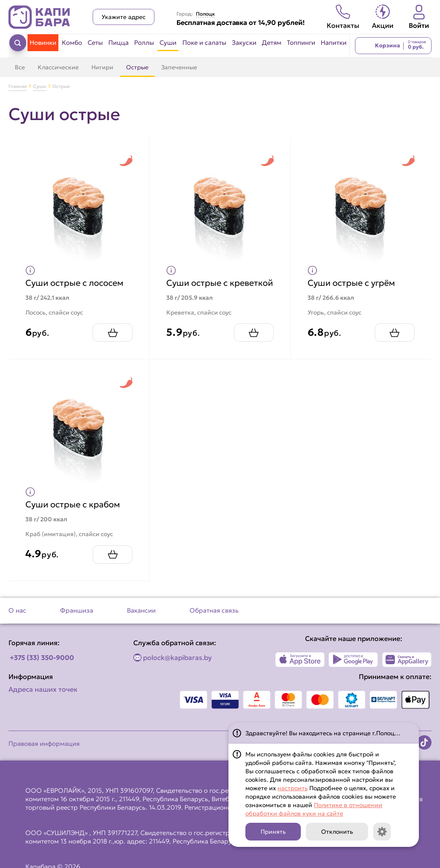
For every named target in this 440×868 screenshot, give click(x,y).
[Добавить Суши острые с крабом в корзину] (112, 563)
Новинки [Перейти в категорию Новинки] (43, 42)
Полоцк (205, 14)
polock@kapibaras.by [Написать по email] (177, 666)
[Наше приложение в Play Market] (353, 668)
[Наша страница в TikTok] (424, 751)
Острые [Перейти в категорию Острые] (137, 67)
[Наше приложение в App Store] (300, 668)
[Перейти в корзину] (393, 46)
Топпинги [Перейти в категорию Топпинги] (301, 42)
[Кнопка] (382, 832)
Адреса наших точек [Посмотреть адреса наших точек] (43, 698)
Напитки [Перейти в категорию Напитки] (334, 42)
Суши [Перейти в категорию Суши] (168, 42)
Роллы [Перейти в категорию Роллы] (144, 42)
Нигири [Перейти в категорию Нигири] (102, 67)
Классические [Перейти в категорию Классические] (58, 67)
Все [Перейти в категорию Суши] (20, 67)
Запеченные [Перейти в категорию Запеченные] (179, 67)
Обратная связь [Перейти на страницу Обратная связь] (214, 619)
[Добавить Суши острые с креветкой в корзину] (253, 341)
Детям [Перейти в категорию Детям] (272, 42)
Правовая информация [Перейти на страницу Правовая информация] (44, 752)
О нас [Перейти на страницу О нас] (17, 619)
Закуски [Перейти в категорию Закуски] (244, 42)
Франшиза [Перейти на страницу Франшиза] (77, 619)
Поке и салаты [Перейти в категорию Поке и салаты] (204, 42)
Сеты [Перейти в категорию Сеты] (95, 42)
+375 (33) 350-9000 (42, 666)
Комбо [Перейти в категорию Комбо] (72, 42)
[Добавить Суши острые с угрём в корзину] (394, 341)
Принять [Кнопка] (273, 832)
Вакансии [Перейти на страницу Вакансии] (141, 619)
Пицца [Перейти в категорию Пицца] (118, 42)
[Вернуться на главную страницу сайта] (39, 17)
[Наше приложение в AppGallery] (407, 668)
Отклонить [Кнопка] (337, 832)
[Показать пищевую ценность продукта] (31, 270)
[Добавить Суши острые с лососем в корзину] (112, 341)
